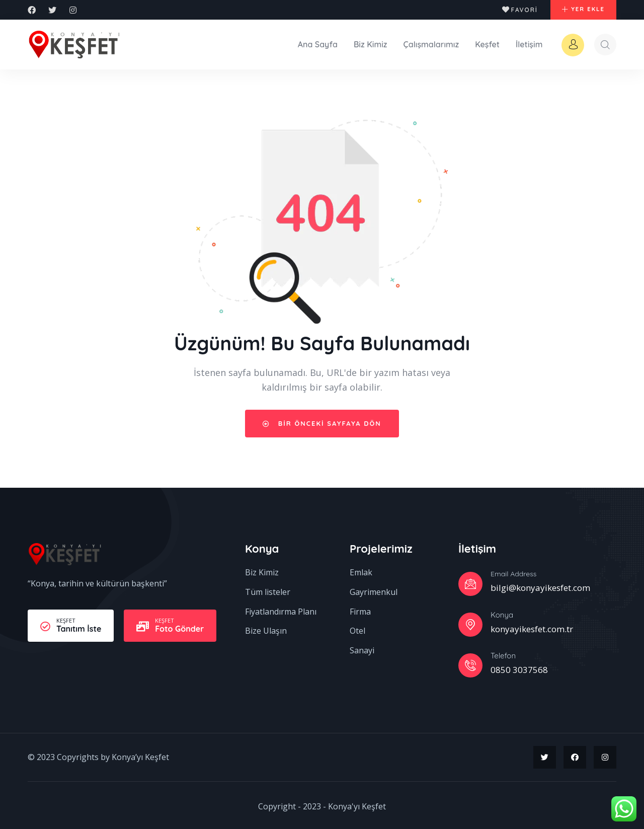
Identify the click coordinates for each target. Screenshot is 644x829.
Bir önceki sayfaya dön (322, 421)
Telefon (503, 653)
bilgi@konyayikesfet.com (540, 585)
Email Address (513, 572)
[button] (579, 10)
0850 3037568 (519, 667)
